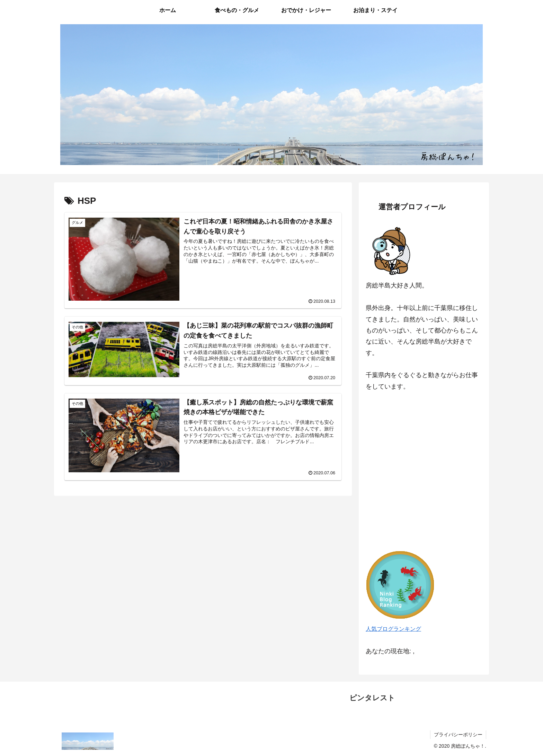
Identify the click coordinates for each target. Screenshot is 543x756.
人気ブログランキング (393, 629)
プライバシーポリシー (458, 735)
